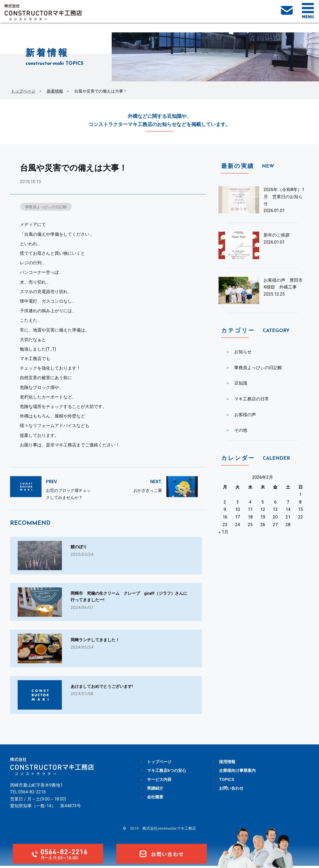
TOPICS (227, 781)
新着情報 (55, 91)
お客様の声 (245, 415)
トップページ (23, 91)
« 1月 (223, 532)
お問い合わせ (233, 790)
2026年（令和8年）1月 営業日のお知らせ (284, 197)
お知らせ (243, 352)
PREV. (52, 482)
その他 (241, 430)
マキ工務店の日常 (252, 399)
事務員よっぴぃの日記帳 (48, 207)
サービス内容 (161, 781)
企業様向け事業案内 (240, 772)
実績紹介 (156, 790)
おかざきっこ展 (148, 491)
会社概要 (156, 799)
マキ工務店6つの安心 (169, 772)
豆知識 (241, 383)
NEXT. (156, 482)
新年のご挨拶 (277, 235)
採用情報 (228, 764)
